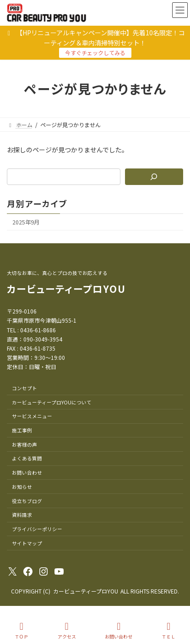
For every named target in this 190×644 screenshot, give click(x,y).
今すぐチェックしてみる (95, 53)
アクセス (67, 630)
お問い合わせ (119, 630)
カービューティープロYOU (66, 289)
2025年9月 (26, 222)
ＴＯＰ (22, 630)
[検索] (154, 177)
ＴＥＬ (168, 630)
